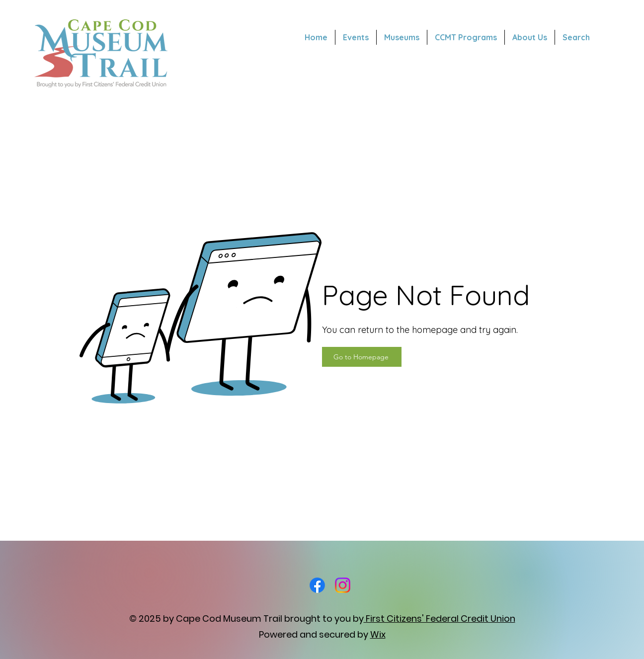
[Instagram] (343, 585)
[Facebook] (317, 585)
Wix (378, 634)
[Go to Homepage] (362, 357)
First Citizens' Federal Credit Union (440, 618)
